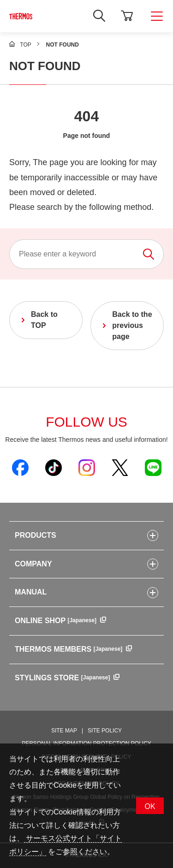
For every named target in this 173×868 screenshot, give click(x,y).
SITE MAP (64, 731)
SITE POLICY (105, 731)
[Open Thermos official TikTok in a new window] (54, 467)
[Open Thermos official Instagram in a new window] (87, 467)
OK (150, 806)
